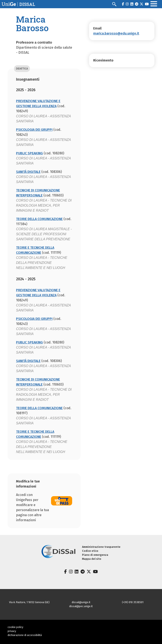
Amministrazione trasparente (101, 547)
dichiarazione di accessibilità (25, 635)
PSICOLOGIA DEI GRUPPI (34, 130)
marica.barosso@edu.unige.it (116, 33)
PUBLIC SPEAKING (29, 153)
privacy (12, 631)
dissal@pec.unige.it (81, 606)
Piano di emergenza (95, 555)
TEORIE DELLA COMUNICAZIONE (39, 219)
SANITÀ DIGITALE (28, 172)
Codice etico (90, 551)
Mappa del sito (92, 559)
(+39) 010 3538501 (133, 602)
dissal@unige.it (81, 602)
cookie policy (15, 627)
